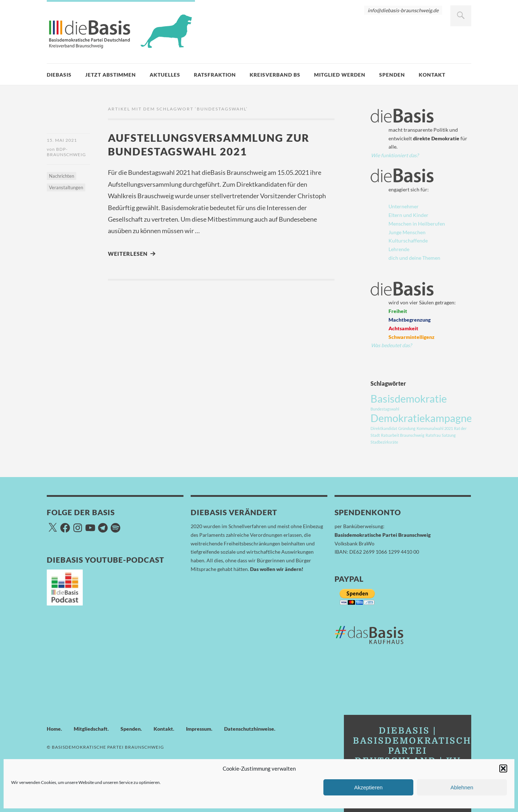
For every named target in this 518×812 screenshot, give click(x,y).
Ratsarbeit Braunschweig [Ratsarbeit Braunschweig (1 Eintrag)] (403, 435)
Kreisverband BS (275, 75)
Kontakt (432, 75)
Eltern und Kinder (408, 215)
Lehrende (399, 249)
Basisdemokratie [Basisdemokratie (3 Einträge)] (409, 398)
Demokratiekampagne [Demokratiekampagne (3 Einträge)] (421, 418)
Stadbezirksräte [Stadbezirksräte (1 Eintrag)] (384, 442)
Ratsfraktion (215, 75)
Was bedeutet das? (391, 345)
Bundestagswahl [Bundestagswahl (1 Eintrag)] (385, 409)
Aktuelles (165, 75)
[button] (503, 768)
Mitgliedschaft (91, 729)
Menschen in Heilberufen (417, 224)
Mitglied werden (340, 75)
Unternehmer (404, 206)
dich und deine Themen (414, 258)
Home (54, 729)
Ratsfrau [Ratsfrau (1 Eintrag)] (433, 435)
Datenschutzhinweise (249, 729)
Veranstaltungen (66, 187)
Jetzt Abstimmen (111, 75)
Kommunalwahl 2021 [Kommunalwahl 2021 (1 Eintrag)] (435, 428)
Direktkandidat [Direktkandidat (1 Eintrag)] (384, 428)
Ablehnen (462, 787)
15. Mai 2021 (62, 140)
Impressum (199, 729)
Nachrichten (62, 176)
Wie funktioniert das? (395, 155)
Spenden (392, 75)
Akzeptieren (368, 787)
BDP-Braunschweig (66, 152)
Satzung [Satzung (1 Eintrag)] (449, 435)
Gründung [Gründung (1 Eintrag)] (407, 428)
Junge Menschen (407, 232)
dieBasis (59, 75)
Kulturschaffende (408, 241)
